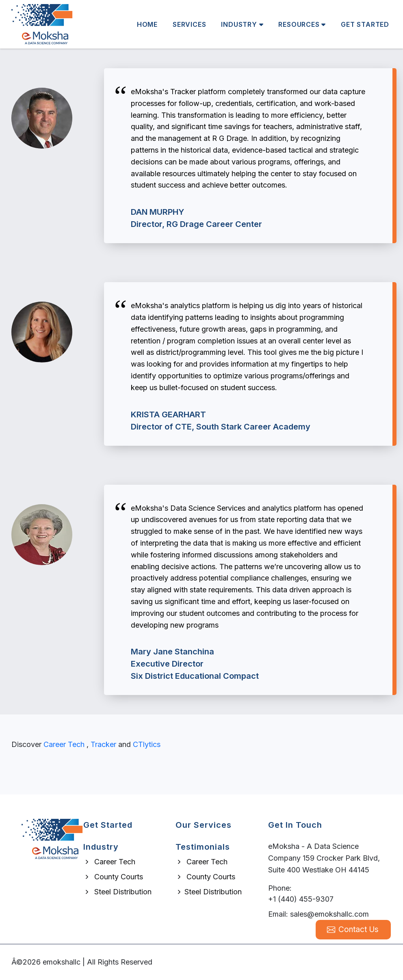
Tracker (103, 744)
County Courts (113, 877)
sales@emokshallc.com (329, 914)
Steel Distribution (117, 892)
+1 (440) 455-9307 (301, 899)
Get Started (365, 24)
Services (189, 24)
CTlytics (147, 744)
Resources (302, 24)
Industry (242, 24)
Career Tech (64, 744)
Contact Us (353, 929)
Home (147, 24)
